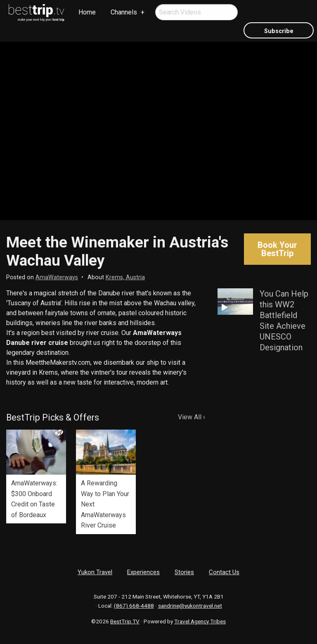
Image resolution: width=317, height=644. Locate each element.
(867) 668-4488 (134, 606)
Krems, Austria (125, 277)
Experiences (143, 572)
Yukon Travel (95, 572)
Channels (124, 12)
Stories (184, 572)
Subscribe (279, 31)
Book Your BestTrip (277, 249)
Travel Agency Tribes (200, 621)
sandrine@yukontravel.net (190, 606)
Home (87, 12)
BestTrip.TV (125, 621)
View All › (192, 417)
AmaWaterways (57, 277)
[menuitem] (37, 13)
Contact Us (224, 572)
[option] (36, 476)
